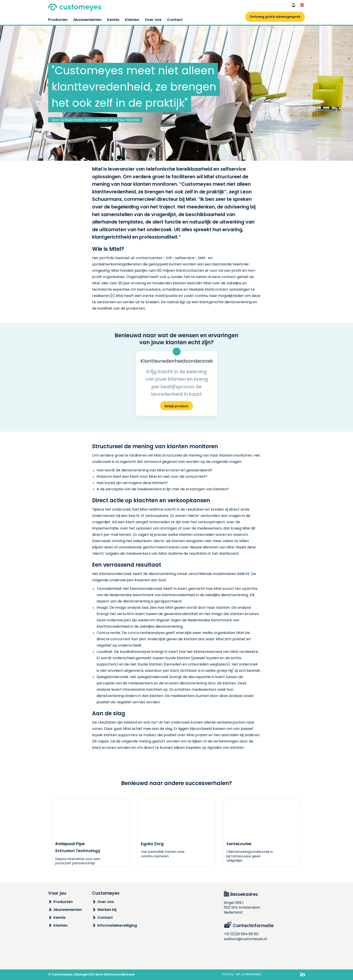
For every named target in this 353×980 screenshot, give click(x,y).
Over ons (153, 20)
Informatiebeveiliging (117, 925)
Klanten (132, 20)
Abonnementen (87, 20)
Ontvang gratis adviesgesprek (275, 17)
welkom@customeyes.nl (245, 939)
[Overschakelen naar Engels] (302, 5)
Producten (58, 20)
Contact (175, 20)
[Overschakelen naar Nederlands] (294, 5)
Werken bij (107, 910)
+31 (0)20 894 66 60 (241, 934)
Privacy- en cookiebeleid (242, 974)
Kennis (113, 20)
